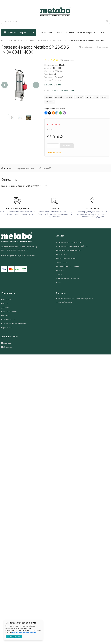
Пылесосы (60, 269)
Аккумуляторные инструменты (68, 241)
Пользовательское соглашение (14, 322)
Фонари (59, 273)
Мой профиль (7, 346)
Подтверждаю (14, 636)
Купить (67, 146)
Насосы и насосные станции (23, 41)
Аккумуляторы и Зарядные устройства (72, 245)
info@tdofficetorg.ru (65, 301)
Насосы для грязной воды (48, 41)
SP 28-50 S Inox (92, 97)
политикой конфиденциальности (25, 632)
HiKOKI (58, 281)
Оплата (59, 32)
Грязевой (79, 97)
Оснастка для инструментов (67, 277)
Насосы (69, 97)
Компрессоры (61, 261)
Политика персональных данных (13, 254)
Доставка (70, 32)
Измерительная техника (66, 257)
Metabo (49, 97)
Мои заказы (6, 342)
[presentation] (5, 88)
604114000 (50, 102)
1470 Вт (104, 97)
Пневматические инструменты (68, 249)
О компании (46, 32)
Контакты (5, 314)
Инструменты (61, 253)
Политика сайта (8, 318)
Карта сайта (31, 254)
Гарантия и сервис (86, 32)
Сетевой (59, 97)
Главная (5, 41)
